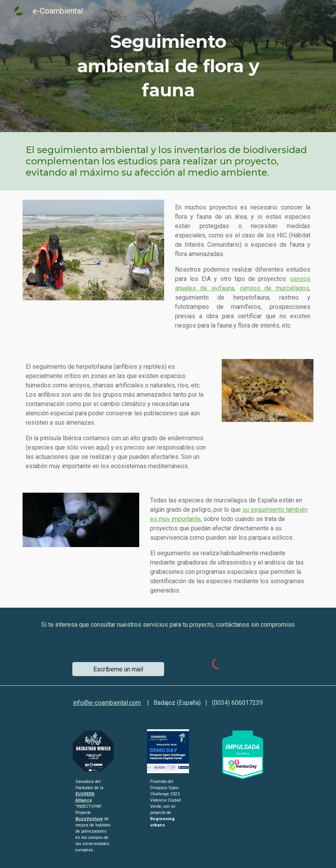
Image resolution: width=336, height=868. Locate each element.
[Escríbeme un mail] (118, 669)
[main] (168, 66)
